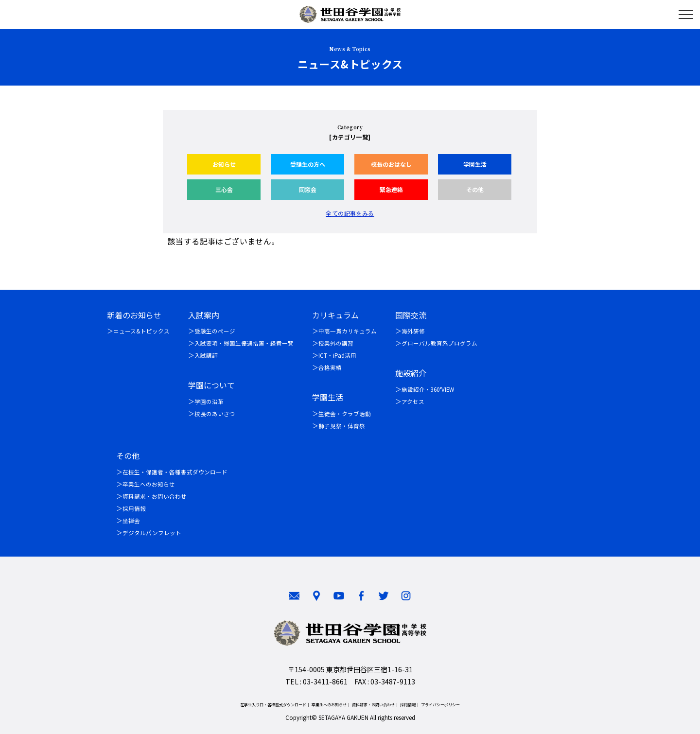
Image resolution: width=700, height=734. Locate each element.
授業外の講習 (336, 343)
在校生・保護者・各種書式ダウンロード (175, 472)
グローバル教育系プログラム (439, 343)
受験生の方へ (308, 164)
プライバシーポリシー (440, 705)
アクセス (413, 402)
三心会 (224, 189)
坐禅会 (131, 521)
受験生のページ (215, 331)
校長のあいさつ (215, 414)
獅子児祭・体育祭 (342, 426)
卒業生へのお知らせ (149, 484)
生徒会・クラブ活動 (345, 414)
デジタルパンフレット (152, 533)
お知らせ (224, 164)
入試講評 (206, 355)
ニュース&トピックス (141, 331)
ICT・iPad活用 (337, 355)
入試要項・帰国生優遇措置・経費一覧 (244, 343)
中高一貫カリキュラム (348, 331)
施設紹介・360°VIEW (428, 389)
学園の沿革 (209, 402)
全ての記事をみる (350, 213)
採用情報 (134, 508)
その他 (475, 189)
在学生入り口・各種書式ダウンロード (273, 705)
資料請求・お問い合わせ (155, 496)
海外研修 (413, 331)
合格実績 (330, 367)
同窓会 (308, 189)
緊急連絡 (391, 189)
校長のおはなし (391, 164)
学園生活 (475, 164)
